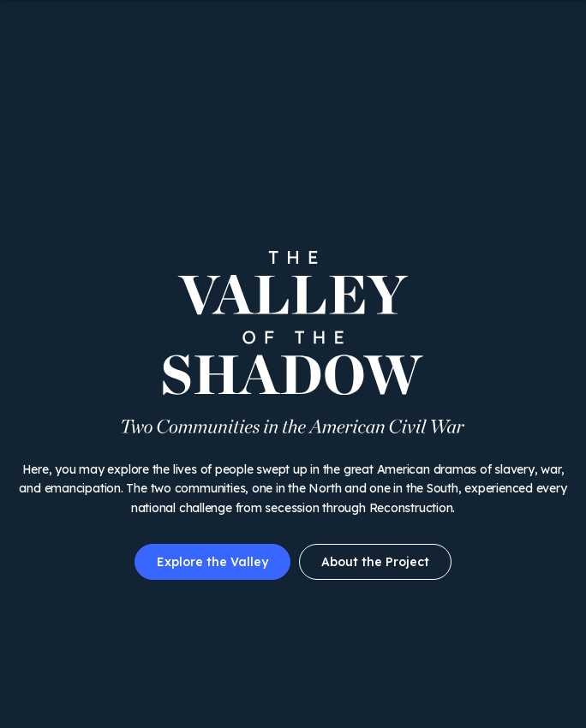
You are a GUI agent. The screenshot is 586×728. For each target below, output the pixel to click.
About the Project (375, 562)
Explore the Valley (212, 562)
